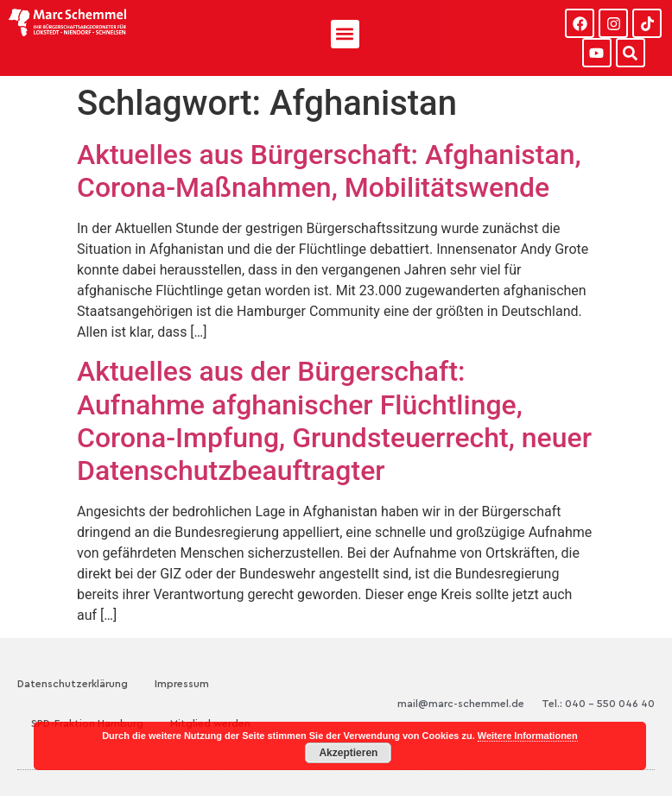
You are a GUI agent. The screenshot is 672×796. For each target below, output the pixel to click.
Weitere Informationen (528, 736)
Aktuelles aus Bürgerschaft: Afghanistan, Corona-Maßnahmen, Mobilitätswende (329, 171)
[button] (345, 34)
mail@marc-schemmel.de (461, 704)
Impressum (182, 684)
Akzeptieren (348, 753)
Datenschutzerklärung (73, 684)
